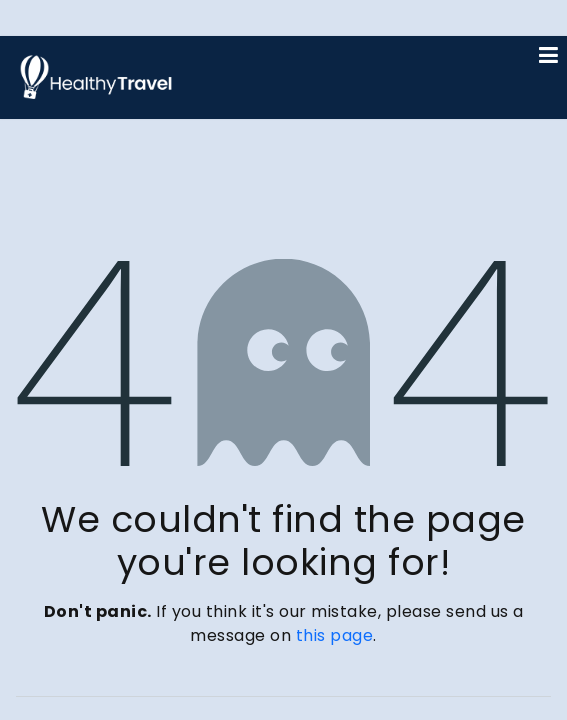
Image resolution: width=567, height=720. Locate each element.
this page (335, 635)
